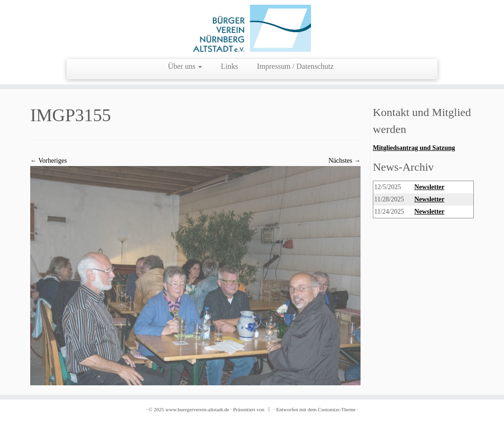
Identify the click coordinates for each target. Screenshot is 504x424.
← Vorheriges (49, 161)
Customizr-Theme (337, 409)
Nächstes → (344, 161)
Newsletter (429, 187)
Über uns (185, 66)
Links (229, 66)
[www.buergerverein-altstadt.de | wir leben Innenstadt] (252, 28)
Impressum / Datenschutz (296, 66)
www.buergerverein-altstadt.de (197, 409)
